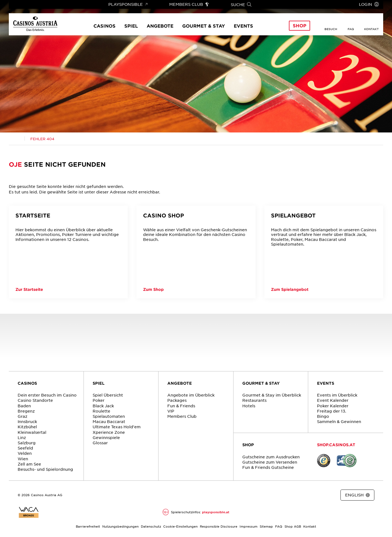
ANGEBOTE (180, 383)
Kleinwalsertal (32, 432)
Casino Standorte (35, 400)
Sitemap (266, 526)
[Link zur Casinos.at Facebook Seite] (192, 495)
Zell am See (29, 464)
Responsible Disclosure (219, 526)
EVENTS (326, 383)
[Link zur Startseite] (35, 24)
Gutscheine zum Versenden (270, 462)
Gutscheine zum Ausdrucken (271, 457)
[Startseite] (68, 252)
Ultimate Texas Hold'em (117, 427)
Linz (22, 437)
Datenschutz (151, 526)
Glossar (100, 443)
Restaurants (254, 400)
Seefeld (25, 448)
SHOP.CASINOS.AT (336, 445)
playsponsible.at (216, 512)
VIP (171, 411)
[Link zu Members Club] (189, 5)
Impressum (249, 526)
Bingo (323, 416)
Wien (23, 459)
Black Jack (103, 406)
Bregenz (26, 411)
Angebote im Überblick (191, 395)
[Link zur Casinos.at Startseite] (17, 139)
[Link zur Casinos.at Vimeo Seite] (211, 495)
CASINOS (27, 383)
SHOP (248, 445)
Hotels (249, 406)
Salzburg (27, 443)
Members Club (182, 416)
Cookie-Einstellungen (180, 526)
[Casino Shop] (196, 252)
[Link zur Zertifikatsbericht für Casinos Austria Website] (29, 512)
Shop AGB (293, 526)
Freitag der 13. (332, 411)
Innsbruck (27, 421)
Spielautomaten (109, 416)
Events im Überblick (337, 395)
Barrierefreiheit (88, 526)
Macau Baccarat (109, 421)
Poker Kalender (333, 406)
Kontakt (310, 526)
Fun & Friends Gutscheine (268, 467)
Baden (24, 406)
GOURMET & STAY (261, 383)
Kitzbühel (27, 427)
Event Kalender (333, 400)
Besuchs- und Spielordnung (45, 469)
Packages (177, 400)
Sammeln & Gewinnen (339, 421)
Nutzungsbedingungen (120, 526)
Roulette (101, 411)
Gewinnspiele (106, 437)
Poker (99, 400)
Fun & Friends (181, 406)
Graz (22, 416)
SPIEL (99, 383)
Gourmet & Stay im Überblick (272, 395)
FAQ (279, 526)
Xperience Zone (109, 432)
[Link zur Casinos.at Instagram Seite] (202, 495)
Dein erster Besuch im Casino (47, 395)
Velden (25, 453)
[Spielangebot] (324, 252)
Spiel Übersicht (108, 395)
